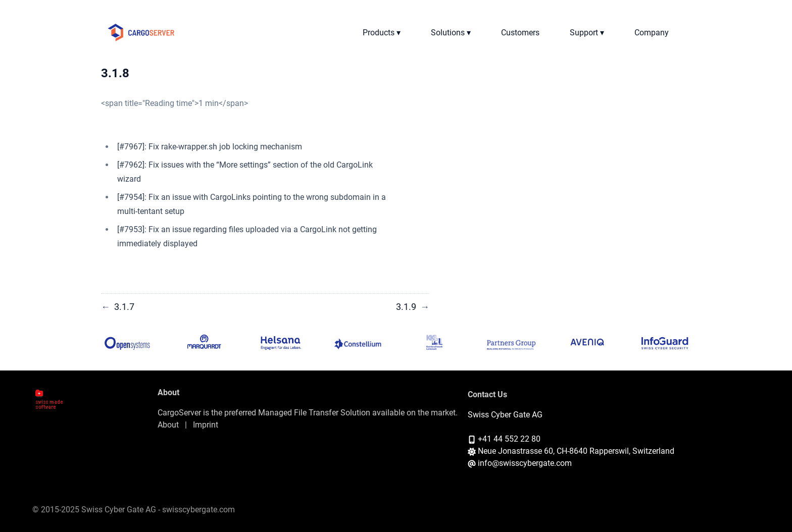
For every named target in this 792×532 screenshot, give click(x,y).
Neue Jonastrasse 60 (515, 451)
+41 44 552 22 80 (509, 439)
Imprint (206, 425)
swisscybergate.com (199, 510)
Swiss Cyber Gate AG (505, 415)
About (168, 425)
